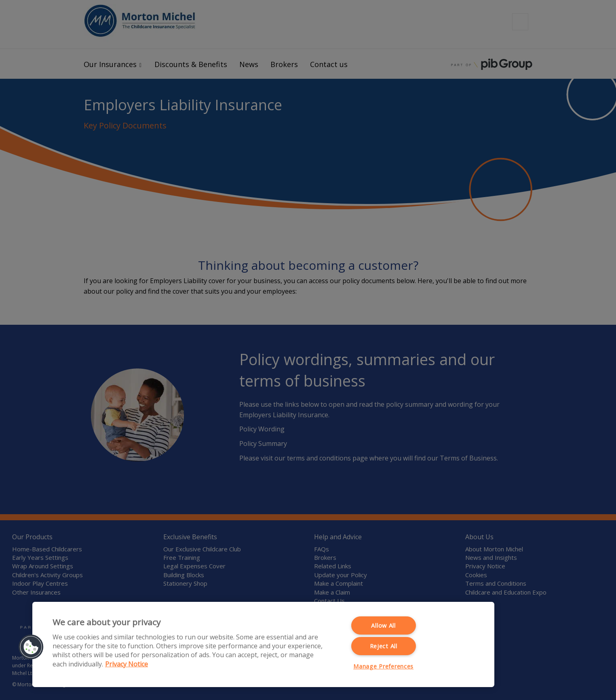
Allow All (383, 625)
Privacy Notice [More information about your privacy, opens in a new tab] (127, 664)
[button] (31, 647)
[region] (263, 644)
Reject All (384, 646)
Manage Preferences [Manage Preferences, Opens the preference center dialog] (383, 666)
